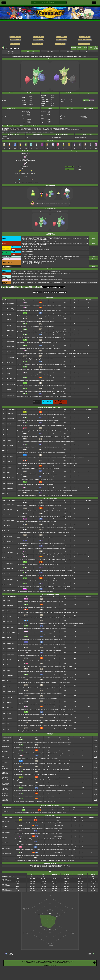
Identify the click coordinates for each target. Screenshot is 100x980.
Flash (8, 686)
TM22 (3, 638)
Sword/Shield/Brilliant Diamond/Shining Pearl (21, 287)
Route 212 (24, 257)
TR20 (3, 515)
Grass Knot (9, 585)
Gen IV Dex (11, 53)
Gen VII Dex (50, 51)
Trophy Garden (64, 257)
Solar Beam (10, 424)
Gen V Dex (89, 51)
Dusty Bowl (31, 237)
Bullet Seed (10, 483)
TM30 (3, 643)
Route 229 (49, 257)
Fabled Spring (37, 263)
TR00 (3, 504)
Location (79, 48)
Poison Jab (9, 558)
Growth (9, 320)
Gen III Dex (31, 53)
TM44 (3, 665)
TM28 (3, 446)
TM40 (3, 472)
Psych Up (9, 697)
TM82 (3, 703)
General (73, 48)
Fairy (79, 167)
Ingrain (9, 390)
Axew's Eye (25, 237)
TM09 (3, 606)
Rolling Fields (46, 237)
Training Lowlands (45, 247)
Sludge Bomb (10, 520)
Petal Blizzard (11, 379)
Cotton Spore (5, 741)
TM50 (3, 483)
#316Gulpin (89, 954)
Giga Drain (10, 363)
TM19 (3, 627)
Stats (90, 48)
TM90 (3, 724)
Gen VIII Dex (31, 51)
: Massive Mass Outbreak (34, 264)
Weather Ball (10, 478)
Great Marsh (56, 257)
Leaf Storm (9, 574)
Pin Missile (10, 413)
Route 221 (31, 257)
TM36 (3, 654)
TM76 (3, 494)
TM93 (3, 729)
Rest (8, 429)
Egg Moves (96, 48)
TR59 (3, 563)
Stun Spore (10, 325)
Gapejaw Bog (37, 261)
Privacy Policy (55, 961)
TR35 (3, 547)
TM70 (3, 686)
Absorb (9, 314)
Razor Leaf (5, 752)
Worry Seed (10, 331)
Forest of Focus (35, 247)
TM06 (3, 600)
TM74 (3, 489)
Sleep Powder (6, 746)
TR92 (3, 590)
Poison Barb (24, 159)
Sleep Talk (9, 536)
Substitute (9, 515)
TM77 (3, 697)
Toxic (9, 374)
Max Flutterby (6, 821)
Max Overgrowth (6, 854)
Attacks (85, 48)
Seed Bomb (10, 563)
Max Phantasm (6, 832)
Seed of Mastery (30, 181)
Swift (8, 472)
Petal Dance (11, 395)
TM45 (3, 670)
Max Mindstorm (6, 848)
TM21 (3, 429)
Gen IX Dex (11, 51)
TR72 (3, 579)
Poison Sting (11, 304)
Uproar (8, 547)
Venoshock (10, 489)
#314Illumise (11, 954)
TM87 (3, 719)
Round (9, 494)
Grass (79, 169)
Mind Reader (5, 783)
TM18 (3, 622)
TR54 (3, 553)
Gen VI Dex (69, 51)
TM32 (3, 649)
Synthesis (10, 368)
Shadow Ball (10, 542)
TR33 (3, 542)
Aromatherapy (11, 384)
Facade (9, 467)
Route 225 (43, 257)
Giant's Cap (61, 238)
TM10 (3, 419)
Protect (9, 440)
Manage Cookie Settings (67, 961)
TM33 (3, 456)
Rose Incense (66, 203)
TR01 (3, 509)
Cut (8, 729)
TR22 (3, 520)
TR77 (3, 585)
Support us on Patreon (50, 965)
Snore (9, 435)
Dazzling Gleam (11, 590)
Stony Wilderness (43, 240)
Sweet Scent (11, 357)
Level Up (46, 292)
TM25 (3, 440)
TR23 (3, 526)
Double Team (10, 649)
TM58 (3, 681)
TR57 (3, 558)
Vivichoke (30, 173)
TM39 (3, 467)
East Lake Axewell (52, 238)
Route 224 (37, 257)
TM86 (3, 713)
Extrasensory (5, 757)
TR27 (3, 536)
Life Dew (4, 762)
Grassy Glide (5, 811)
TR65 (3, 569)
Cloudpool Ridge (45, 261)
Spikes (8, 526)
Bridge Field (34, 238)
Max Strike (5, 827)
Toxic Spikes (11, 352)
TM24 (3, 435)
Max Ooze (5, 838)
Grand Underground (74, 257)
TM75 (3, 692)
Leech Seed (11, 341)
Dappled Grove (42, 238)
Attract (9, 451)
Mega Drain (10, 336)
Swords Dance (10, 504)
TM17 (3, 616)
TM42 (3, 659)
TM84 (3, 708)
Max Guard (5, 859)
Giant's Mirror (39, 237)
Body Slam (9, 509)
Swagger (9, 719)
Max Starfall (5, 843)
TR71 (3, 574)
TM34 (3, 462)
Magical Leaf (11, 347)
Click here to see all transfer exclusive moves (50, 866)
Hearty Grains (18, 173)
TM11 (3, 424)
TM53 (3, 676)
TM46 (3, 478)
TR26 (3, 531)
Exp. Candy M (18, 181)
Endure (8, 531)
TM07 (3, 413)
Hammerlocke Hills (77, 238)
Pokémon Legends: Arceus (53, 287)
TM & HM (54, 292)
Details (94, 238)
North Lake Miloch (33, 240)
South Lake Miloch (55, 237)
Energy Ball (10, 569)
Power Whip (10, 579)
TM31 (3, 451)
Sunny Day (10, 462)
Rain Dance (10, 456)
